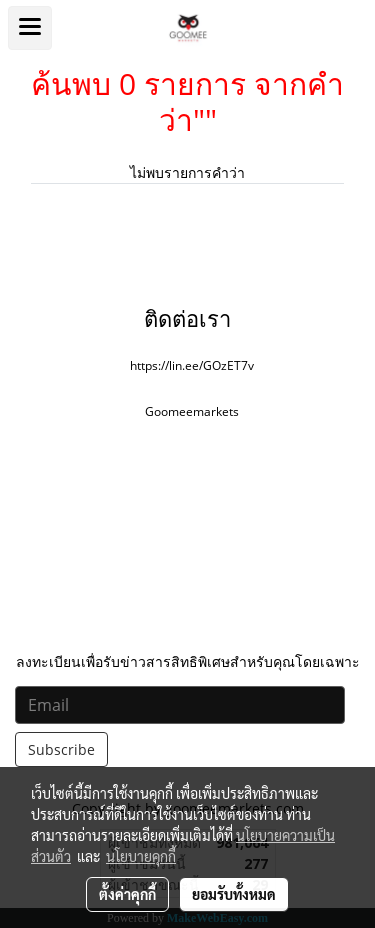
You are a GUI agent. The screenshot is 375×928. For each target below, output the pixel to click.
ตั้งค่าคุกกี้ (127, 894)
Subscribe (61, 749)
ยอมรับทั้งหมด (234, 894)
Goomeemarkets (192, 411)
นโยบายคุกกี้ (141, 856)
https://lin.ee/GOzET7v (192, 365)
